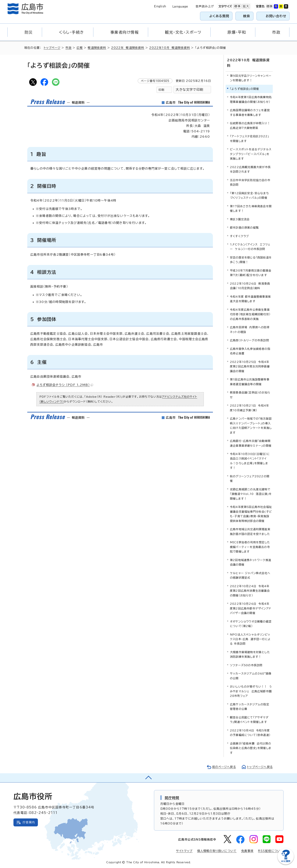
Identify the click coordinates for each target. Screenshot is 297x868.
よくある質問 (219, 16)
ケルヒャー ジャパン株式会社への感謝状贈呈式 (250, 575)
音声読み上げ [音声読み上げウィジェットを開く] (205, 6)
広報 (80, 48)
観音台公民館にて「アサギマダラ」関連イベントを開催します (249, 719)
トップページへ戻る (259, 767)
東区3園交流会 (240, 219)
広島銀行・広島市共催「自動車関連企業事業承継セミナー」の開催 (251, 443)
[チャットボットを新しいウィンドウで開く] (286, 864)
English (160, 6)
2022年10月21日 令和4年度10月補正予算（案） (249, 408)
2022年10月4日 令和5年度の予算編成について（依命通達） (250, 733)
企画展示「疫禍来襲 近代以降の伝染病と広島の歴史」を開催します (251, 748)
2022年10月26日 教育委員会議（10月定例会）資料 (250, 286)
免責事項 (247, 851)
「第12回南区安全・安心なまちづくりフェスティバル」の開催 (249, 195)
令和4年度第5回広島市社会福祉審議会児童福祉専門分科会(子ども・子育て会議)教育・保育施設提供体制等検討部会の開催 (251, 514)
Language (180, 7)
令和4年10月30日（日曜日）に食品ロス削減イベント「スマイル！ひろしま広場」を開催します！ (250, 461)
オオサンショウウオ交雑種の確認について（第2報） (251, 624)
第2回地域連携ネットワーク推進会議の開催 (251, 562)
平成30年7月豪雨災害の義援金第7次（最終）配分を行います (251, 273)
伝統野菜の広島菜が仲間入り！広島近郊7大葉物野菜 (250, 125)
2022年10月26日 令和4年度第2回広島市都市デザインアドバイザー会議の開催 (251, 608)
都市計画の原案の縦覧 (244, 227)
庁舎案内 (29, 822)
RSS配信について (271, 851)
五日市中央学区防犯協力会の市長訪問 (250, 182)
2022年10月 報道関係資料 (170, 48)
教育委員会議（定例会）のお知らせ (250, 395)
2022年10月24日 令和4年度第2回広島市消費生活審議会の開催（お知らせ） (250, 591)
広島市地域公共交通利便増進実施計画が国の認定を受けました (250, 531)
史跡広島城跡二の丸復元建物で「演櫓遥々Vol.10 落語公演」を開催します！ (251, 494)
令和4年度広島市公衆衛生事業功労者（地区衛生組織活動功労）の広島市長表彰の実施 (250, 314)
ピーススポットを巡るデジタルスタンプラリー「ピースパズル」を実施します (251, 154)
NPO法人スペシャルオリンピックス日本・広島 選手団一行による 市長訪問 (250, 639)
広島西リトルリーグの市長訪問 (249, 340)
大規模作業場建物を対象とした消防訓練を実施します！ (250, 654)
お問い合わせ (276, 16)
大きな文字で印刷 (189, 90)
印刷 (161, 90)
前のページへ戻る (223, 767)
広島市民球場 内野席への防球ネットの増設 (250, 329)
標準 (237, 6)
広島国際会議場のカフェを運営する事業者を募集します (250, 112)
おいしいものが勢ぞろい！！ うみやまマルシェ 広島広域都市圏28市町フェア (251, 691)
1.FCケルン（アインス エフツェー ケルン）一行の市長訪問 (250, 247)
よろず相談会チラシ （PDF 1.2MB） (65, 385)
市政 (69, 48)
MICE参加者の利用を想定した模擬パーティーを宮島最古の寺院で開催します (250, 547)
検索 (247, 16)
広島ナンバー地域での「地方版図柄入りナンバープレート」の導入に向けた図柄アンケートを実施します (251, 425)
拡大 (246, 6)
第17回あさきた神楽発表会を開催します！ (251, 208)
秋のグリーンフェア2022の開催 (250, 478)
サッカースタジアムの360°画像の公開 (251, 676)
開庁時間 (172, 797)
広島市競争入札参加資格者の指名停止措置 (250, 351)
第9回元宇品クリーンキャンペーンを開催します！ (251, 78)
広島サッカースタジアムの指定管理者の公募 (250, 706)
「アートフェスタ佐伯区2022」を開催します (250, 138)
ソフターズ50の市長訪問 (246, 665)
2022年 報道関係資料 (128, 48)
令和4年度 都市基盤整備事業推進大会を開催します (250, 299)
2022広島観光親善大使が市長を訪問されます (250, 169)
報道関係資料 (97, 48)
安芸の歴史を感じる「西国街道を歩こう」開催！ (251, 260)
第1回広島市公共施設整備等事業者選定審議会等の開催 (250, 382)
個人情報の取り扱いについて (217, 851)
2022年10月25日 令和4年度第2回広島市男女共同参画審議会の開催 (250, 366)
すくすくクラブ (239, 236)
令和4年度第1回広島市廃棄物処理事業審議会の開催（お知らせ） (251, 99)
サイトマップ (184, 851)
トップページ (52, 48)
